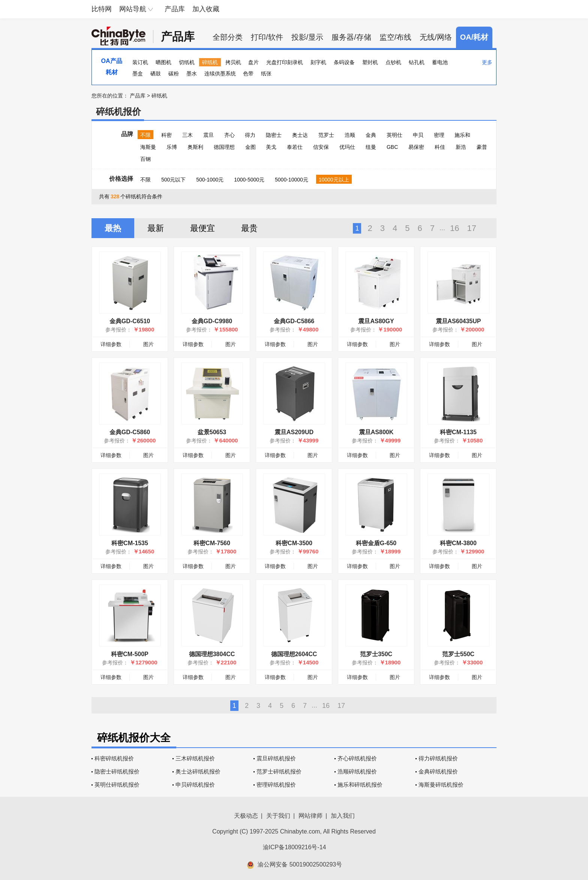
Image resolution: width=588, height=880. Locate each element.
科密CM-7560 (212, 543)
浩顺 (350, 135)
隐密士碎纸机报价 (117, 771)
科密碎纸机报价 (114, 758)
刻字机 (318, 62)
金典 (371, 135)
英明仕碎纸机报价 (117, 785)
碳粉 (174, 73)
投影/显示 (307, 37)
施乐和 (462, 135)
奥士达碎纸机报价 (198, 771)
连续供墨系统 (220, 73)
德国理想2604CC (294, 654)
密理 (439, 135)
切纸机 (187, 62)
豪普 (482, 147)
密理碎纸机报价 (276, 785)
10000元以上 (334, 180)
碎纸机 (210, 62)
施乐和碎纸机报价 (360, 785)
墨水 (192, 73)
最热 (113, 228)
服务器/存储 (351, 37)
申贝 (418, 135)
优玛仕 (347, 147)
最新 (156, 228)
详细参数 (111, 344)
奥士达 (300, 135)
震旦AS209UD (294, 432)
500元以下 (173, 180)
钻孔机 (417, 62)
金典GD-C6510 (130, 321)
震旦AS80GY (376, 321)
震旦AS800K (376, 432)
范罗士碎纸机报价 (279, 771)
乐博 (172, 147)
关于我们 (278, 816)
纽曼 (371, 147)
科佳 (440, 147)
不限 (145, 135)
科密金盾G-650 (376, 543)
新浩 (461, 147)
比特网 (102, 9)
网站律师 (310, 816)
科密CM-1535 (130, 543)
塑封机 (370, 62)
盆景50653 (212, 432)
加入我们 (343, 816)
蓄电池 (440, 62)
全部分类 (228, 37)
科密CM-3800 (458, 543)
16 (454, 228)
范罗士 (326, 135)
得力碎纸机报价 (438, 758)
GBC (392, 147)
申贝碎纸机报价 (195, 785)
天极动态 (246, 816)
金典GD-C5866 (294, 321)
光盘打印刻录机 (285, 62)
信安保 (321, 147)
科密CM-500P (130, 654)
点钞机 (393, 62)
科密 (166, 135)
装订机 (140, 62)
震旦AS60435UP (458, 321)
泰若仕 (295, 147)
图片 (148, 344)
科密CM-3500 (294, 543)
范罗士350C (376, 654)
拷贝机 (233, 62)
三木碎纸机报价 (195, 758)
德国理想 (224, 147)
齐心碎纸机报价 (357, 758)
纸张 (266, 73)
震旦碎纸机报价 (276, 758)
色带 (248, 73)
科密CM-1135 (458, 432)
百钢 (145, 159)
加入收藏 (206, 9)
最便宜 (202, 228)
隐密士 (274, 135)
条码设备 (344, 62)
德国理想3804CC (212, 654)
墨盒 (138, 73)
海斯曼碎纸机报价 (441, 785)
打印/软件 (267, 37)
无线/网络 (436, 37)
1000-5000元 (249, 180)
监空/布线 (396, 37)
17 (472, 228)
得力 (250, 135)
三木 (187, 135)
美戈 (271, 147)
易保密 (416, 147)
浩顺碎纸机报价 (357, 771)
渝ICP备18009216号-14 (295, 847)
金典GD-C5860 (130, 432)
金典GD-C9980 (212, 321)
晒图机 (163, 62)
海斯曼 (148, 147)
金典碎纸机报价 (438, 771)
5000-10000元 (292, 180)
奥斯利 (195, 147)
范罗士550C (458, 654)
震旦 (208, 135)
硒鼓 (156, 73)
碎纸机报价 (118, 112)
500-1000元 (210, 180)
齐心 (229, 135)
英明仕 (394, 135)
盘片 (253, 62)
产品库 (175, 9)
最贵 (249, 228)
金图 (250, 147)
